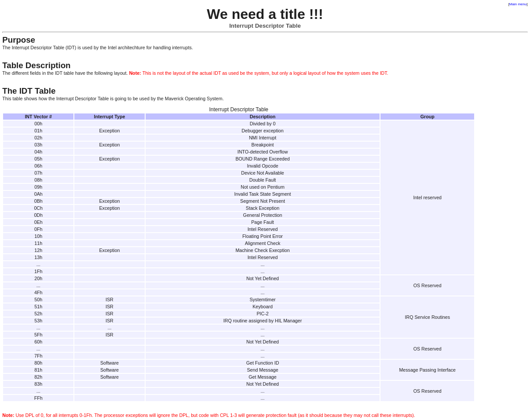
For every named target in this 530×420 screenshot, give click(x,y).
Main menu (518, 4)
